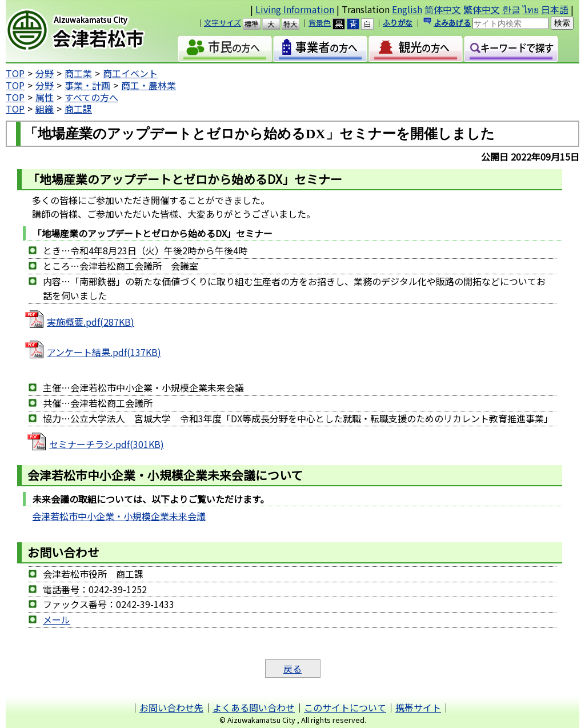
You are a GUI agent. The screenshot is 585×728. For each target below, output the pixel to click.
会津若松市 (89, 31)
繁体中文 (482, 9)
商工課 (78, 109)
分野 (45, 73)
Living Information (295, 9)
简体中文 (443, 9)
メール (57, 619)
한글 (511, 9)
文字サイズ (223, 23)
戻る (292, 669)
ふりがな (398, 23)
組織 (45, 109)
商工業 (78, 73)
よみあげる (452, 23)
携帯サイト (418, 707)
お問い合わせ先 (171, 707)
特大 (296, 24)
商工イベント (130, 73)
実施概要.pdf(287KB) (91, 322)
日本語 (555, 9)
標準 (257, 24)
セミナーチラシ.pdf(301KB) (107, 444)
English (407, 9)
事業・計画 (87, 85)
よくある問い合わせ (254, 707)
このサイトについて (345, 707)
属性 (45, 97)
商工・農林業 (149, 85)
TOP (15, 73)
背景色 (320, 23)
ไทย (531, 9)
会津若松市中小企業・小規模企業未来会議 (119, 516)
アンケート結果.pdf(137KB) (104, 352)
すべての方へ (91, 97)
